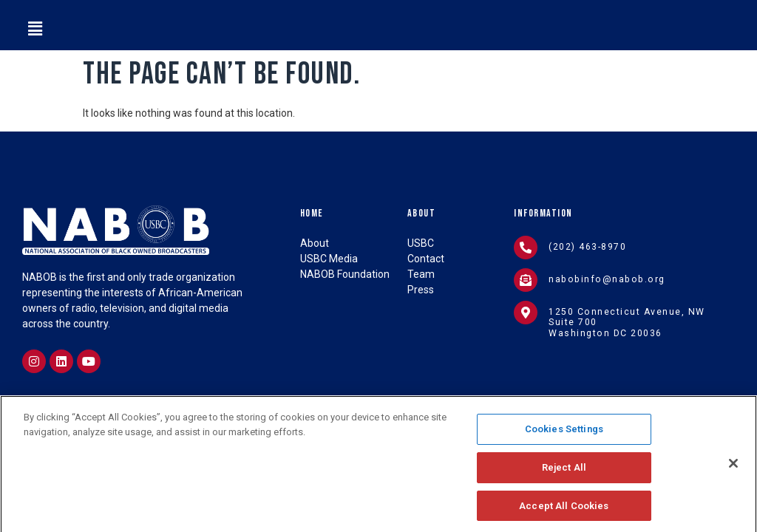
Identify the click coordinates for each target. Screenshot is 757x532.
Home (312, 213)
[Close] (733, 477)
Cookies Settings (564, 442)
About (422, 213)
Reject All (564, 481)
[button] (35, 29)
